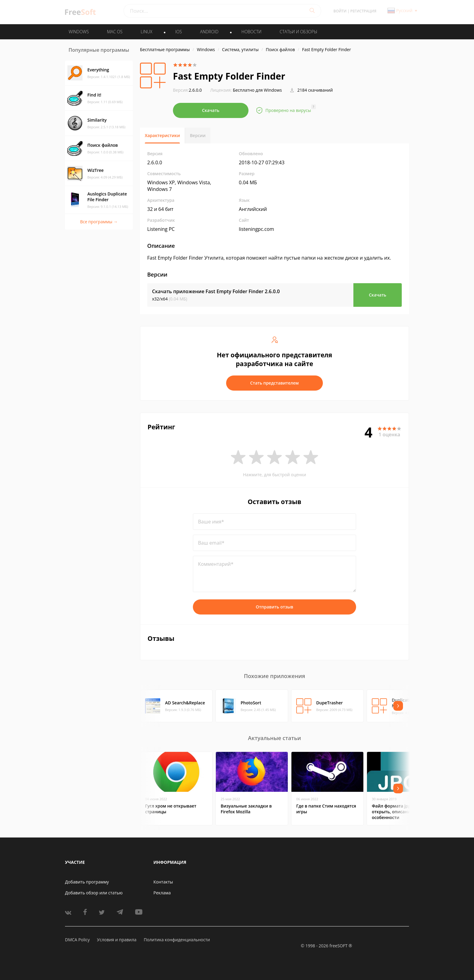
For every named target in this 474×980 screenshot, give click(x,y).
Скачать (211, 110)
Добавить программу (87, 882)
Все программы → (99, 222)
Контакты (163, 882)
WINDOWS (79, 32)
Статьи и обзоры (299, 32)
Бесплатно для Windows (257, 90)
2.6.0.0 (187, 90)
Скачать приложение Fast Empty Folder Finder (216, 291)
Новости (252, 32)
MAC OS (115, 32)
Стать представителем (275, 383)
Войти (340, 11)
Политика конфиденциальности (177, 940)
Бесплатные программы (165, 49)
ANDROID (209, 32)
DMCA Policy (77, 940)
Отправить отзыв (274, 607)
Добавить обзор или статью (94, 893)
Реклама (162, 893)
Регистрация (363, 11)
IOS (179, 32)
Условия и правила (117, 940)
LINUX (146, 32)
